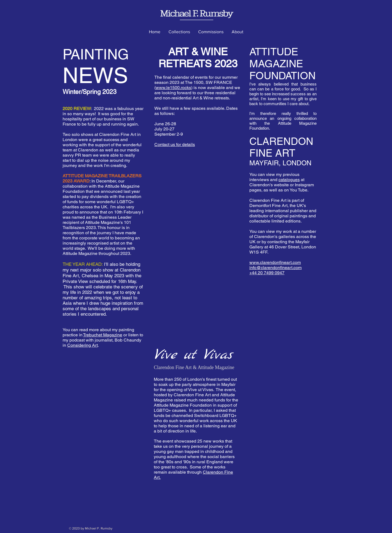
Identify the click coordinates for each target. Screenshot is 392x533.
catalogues (289, 180)
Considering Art (82, 345)
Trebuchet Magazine (103, 335)
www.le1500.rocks (173, 88)
